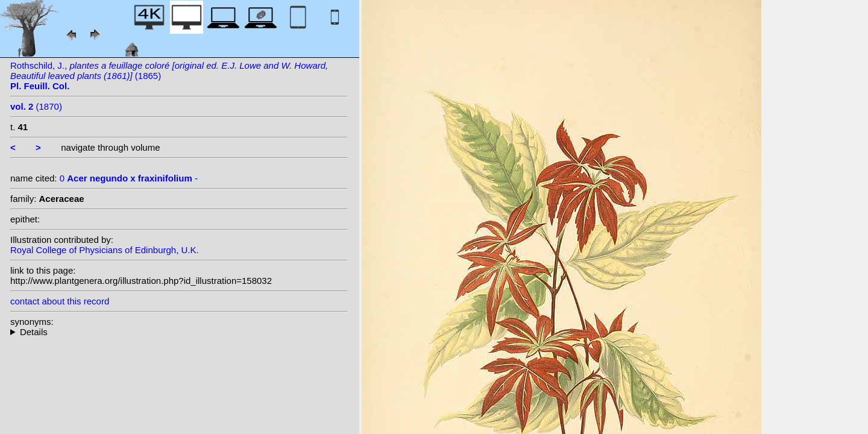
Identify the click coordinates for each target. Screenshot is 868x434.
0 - (129, 178)
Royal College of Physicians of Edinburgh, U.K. (105, 250)
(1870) (36, 106)
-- (179, 332)
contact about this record (60, 301)
